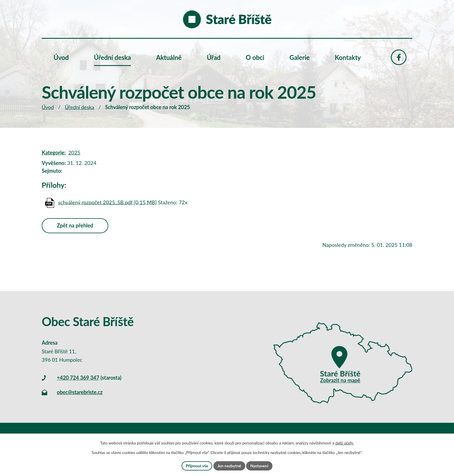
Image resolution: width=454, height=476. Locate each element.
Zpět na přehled (75, 225)
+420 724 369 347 (78, 378)
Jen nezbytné (229, 466)
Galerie (300, 57)
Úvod (48, 107)
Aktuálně (169, 57)
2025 (74, 152)
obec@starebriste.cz (80, 392)
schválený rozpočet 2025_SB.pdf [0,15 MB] (107, 202)
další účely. (345, 443)
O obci (255, 57)
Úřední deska (79, 107)
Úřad (214, 57)
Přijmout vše (197, 466)
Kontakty (348, 57)
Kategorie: (54, 152)
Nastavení (259, 466)
